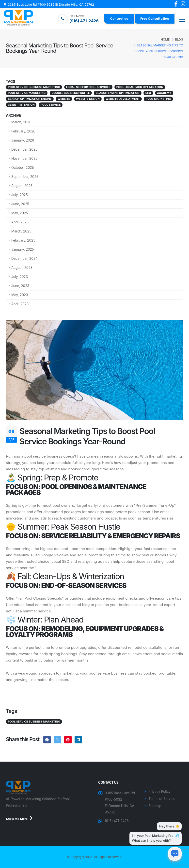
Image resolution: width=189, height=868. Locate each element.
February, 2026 (23, 131)
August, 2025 (22, 186)
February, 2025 (23, 240)
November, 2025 (24, 159)
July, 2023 (20, 277)
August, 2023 (22, 268)
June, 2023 (20, 286)
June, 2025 (20, 204)
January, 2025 (23, 249)
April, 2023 (20, 304)
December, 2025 (24, 149)
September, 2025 (25, 177)
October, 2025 (23, 168)
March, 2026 (21, 122)
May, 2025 (20, 213)
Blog (179, 39)
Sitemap (155, 806)
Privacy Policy (160, 792)
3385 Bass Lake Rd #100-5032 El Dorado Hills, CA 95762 (51, 4)
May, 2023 (20, 295)
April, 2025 (20, 222)
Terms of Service (162, 799)
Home (165, 39)
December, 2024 (24, 259)
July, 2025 (20, 195)
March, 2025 (21, 231)
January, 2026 (23, 140)
